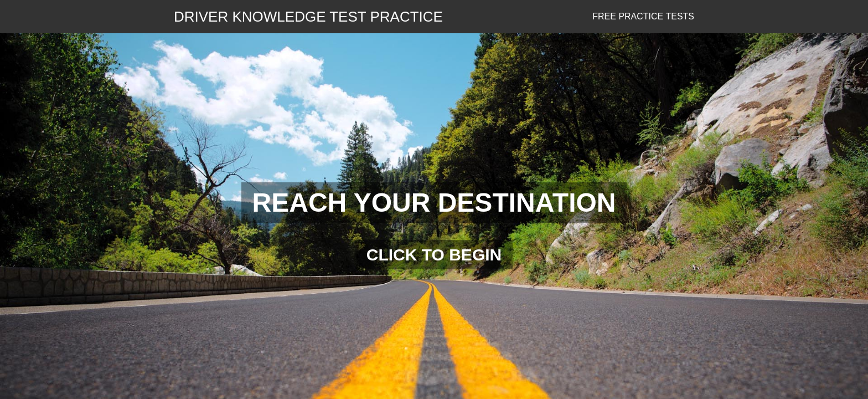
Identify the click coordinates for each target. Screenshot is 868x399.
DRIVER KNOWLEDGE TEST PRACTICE (308, 17)
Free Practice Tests (643, 16)
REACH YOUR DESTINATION (434, 203)
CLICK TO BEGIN (434, 255)
